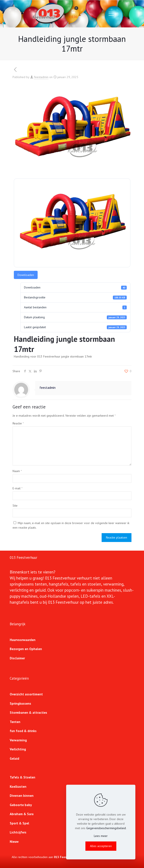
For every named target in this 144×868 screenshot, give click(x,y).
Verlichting (18, 749)
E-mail (18, 488)
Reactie (18, 423)
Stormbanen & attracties (28, 713)
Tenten (15, 722)
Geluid (14, 759)
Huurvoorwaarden (23, 640)
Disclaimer (17, 658)
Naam (17, 471)
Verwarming (18, 740)
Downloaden (26, 275)
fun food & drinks (23, 731)
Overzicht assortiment (26, 694)
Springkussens (20, 703)
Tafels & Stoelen (22, 777)
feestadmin (41, 77)
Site (15, 506)
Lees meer (101, 836)
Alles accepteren (101, 846)
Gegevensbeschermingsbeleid (106, 828)
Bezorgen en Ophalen (26, 649)
